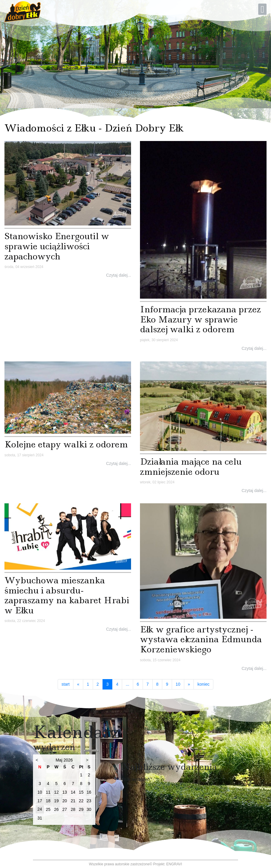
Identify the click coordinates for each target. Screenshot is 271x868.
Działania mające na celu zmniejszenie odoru (191, 467)
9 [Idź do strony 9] (167, 684)
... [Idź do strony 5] (127, 684)
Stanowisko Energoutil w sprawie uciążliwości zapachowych (57, 246)
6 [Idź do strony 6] (138, 684)
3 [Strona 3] (109, 684)
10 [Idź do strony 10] (178, 684)
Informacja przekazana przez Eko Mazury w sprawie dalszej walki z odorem (200, 319)
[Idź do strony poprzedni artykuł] (78, 684)
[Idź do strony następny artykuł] (189, 684)
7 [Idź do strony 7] (148, 684)
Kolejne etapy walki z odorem (66, 444)
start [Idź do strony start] (66, 684)
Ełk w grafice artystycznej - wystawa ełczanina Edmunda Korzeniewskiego (201, 639)
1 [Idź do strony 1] (88, 684)
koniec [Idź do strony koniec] (203, 684)
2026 (68, 760)
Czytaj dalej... (119, 275)
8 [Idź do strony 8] (157, 684)
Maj (59, 760)
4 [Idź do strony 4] (117, 684)
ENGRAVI (174, 864)
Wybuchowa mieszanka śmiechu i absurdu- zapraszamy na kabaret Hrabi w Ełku (67, 595)
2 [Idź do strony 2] (98, 684)
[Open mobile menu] (262, 9)
